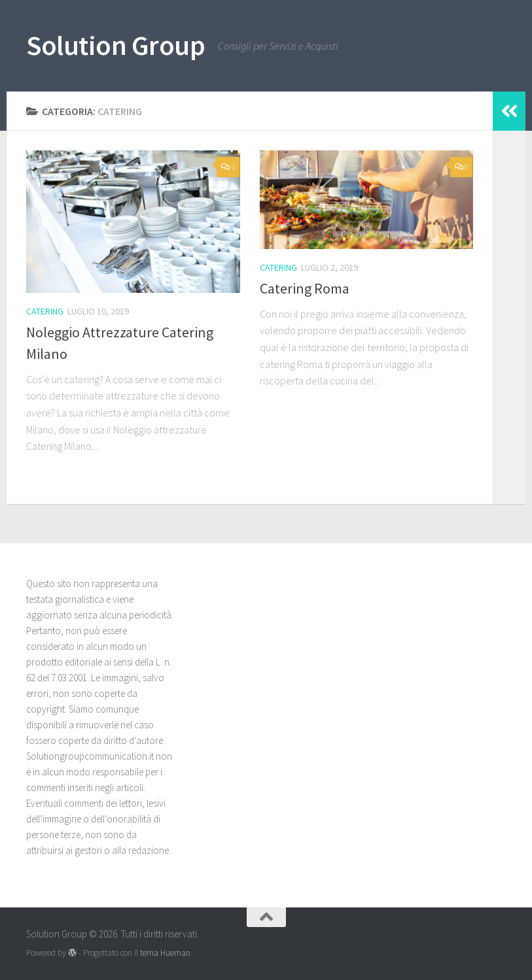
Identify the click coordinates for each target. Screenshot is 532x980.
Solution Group (115, 45)
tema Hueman (165, 953)
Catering (45, 311)
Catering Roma (305, 288)
